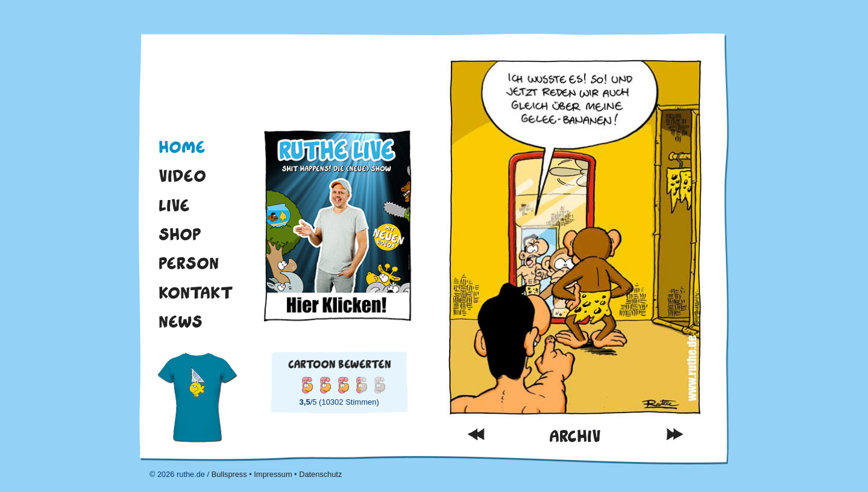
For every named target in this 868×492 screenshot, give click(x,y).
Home (182, 147)
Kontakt (196, 293)
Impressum (273, 474)
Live (174, 205)
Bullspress (229, 474)
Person (189, 263)
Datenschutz (320, 474)
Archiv (575, 436)
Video (182, 176)
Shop (180, 234)
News (181, 322)
